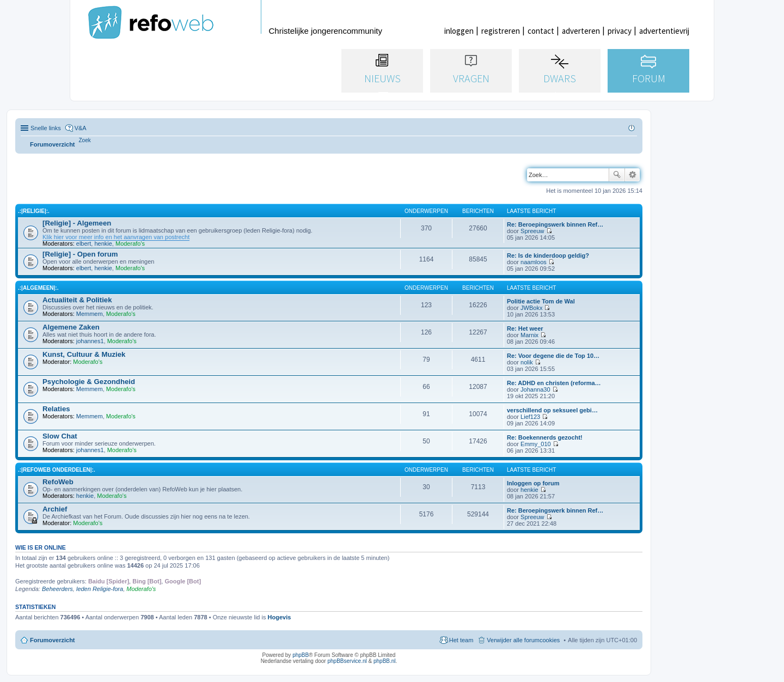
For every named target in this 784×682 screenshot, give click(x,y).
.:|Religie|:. (34, 211)
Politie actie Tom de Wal (541, 301)
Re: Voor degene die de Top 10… (553, 356)
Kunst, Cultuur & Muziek (84, 354)
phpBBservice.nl (347, 661)
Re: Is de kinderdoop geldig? (548, 255)
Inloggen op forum (533, 483)
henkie (103, 243)
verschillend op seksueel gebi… (552, 410)
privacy (620, 31)
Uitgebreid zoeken (632, 175)
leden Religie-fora (100, 589)
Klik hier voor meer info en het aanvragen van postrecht (116, 237)
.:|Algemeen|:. (38, 288)
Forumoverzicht (53, 640)
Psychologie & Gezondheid (89, 382)
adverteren (581, 31)
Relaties (56, 409)
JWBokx (531, 308)
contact (541, 31)
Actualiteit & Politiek (77, 300)
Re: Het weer (525, 328)
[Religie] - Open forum (80, 254)
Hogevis (280, 617)
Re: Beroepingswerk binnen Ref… (555, 224)
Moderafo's (130, 243)
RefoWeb (58, 482)
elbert (84, 243)
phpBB (301, 655)
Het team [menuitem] (461, 640)
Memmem (90, 314)
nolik (527, 362)
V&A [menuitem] (81, 128)
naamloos (534, 262)
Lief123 (530, 417)
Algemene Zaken (71, 327)
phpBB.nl (385, 661)
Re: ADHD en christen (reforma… (554, 383)
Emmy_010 (536, 444)
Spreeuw (532, 231)
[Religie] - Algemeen (77, 223)
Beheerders (57, 589)
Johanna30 (535, 389)
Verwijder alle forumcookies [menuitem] (523, 640)
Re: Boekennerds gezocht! (545, 437)
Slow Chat (60, 436)
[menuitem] (85, 140)
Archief (55, 509)
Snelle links (46, 128)
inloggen (459, 31)
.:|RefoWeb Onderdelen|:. (57, 470)
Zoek (617, 175)
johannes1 (90, 341)
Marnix (529, 335)
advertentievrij (664, 31)
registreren (501, 31)
